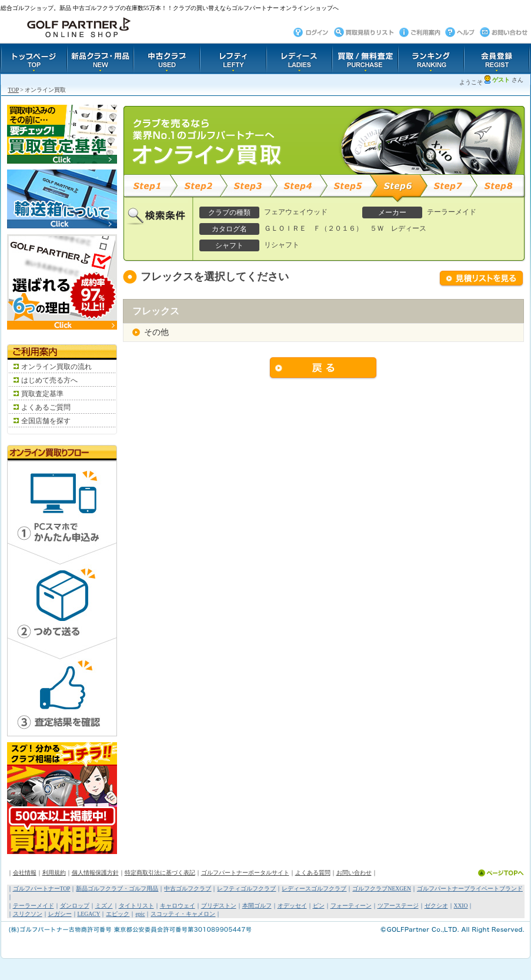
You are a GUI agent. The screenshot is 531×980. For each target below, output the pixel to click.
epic (140, 914)
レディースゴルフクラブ (314, 888)
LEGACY (89, 914)
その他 (156, 332)
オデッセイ (292, 906)
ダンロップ (75, 906)
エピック (118, 914)
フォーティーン (351, 906)
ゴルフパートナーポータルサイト (245, 873)
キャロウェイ (178, 906)
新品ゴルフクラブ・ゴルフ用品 (117, 888)
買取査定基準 (42, 394)
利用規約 (54, 873)
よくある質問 (313, 873)
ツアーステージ (398, 906)
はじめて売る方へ (49, 380)
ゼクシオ (436, 906)
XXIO (461, 906)
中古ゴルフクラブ (188, 888)
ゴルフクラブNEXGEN (381, 888)
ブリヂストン (219, 906)
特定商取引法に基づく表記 (160, 873)
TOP (14, 90)
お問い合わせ (354, 873)
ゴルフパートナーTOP (42, 888)
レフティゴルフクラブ (246, 888)
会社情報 (25, 873)
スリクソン (28, 914)
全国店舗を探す (46, 421)
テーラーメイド (34, 906)
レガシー (60, 914)
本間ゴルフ (257, 906)
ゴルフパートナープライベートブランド (470, 888)
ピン (319, 906)
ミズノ (104, 906)
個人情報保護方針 (95, 873)
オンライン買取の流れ (56, 367)
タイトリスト (136, 906)
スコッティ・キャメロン (183, 914)
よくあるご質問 (46, 407)
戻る (323, 368)
